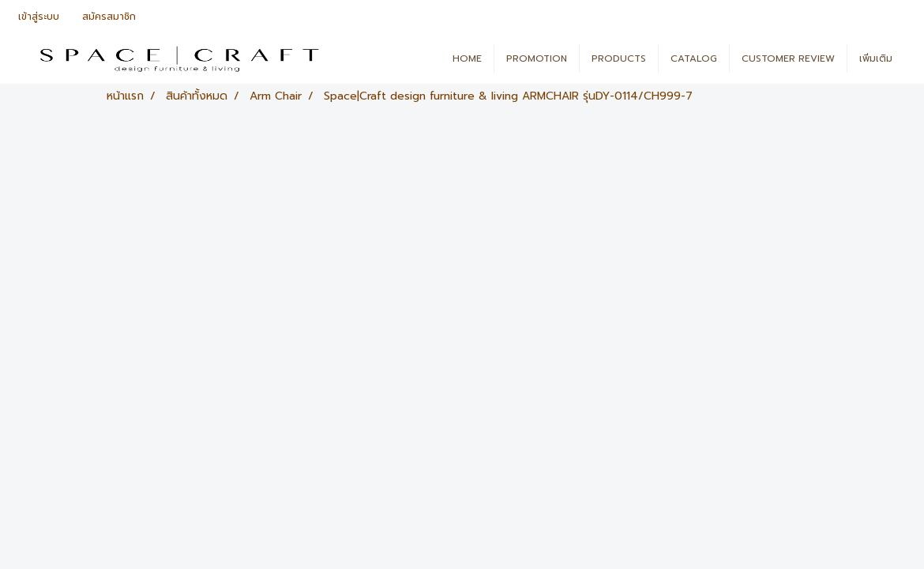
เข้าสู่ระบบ (39, 17)
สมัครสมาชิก (109, 17)
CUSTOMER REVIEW (788, 58)
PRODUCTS (619, 58)
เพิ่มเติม (876, 58)
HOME (467, 58)
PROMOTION (537, 58)
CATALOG (694, 58)
